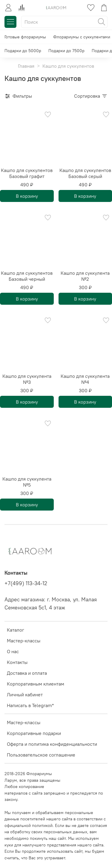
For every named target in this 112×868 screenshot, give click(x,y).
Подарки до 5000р (23, 51)
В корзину (27, 196)
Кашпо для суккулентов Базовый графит (27, 173)
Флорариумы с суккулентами (82, 37)
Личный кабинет (25, 695)
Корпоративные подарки (34, 733)
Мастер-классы (24, 641)
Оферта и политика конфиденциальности (52, 744)
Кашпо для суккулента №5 (27, 482)
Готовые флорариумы (25, 37)
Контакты (17, 662)
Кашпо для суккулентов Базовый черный (27, 276)
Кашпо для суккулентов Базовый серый (85, 173)
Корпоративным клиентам (36, 684)
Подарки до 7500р (66, 51)
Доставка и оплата (27, 673)
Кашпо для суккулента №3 (27, 379)
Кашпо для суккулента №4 (85, 379)
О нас (13, 651)
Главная (26, 66)
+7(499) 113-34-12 (26, 583)
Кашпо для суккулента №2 (85, 276)
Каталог (16, 630)
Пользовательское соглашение (41, 755)
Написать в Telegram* (30, 705)
